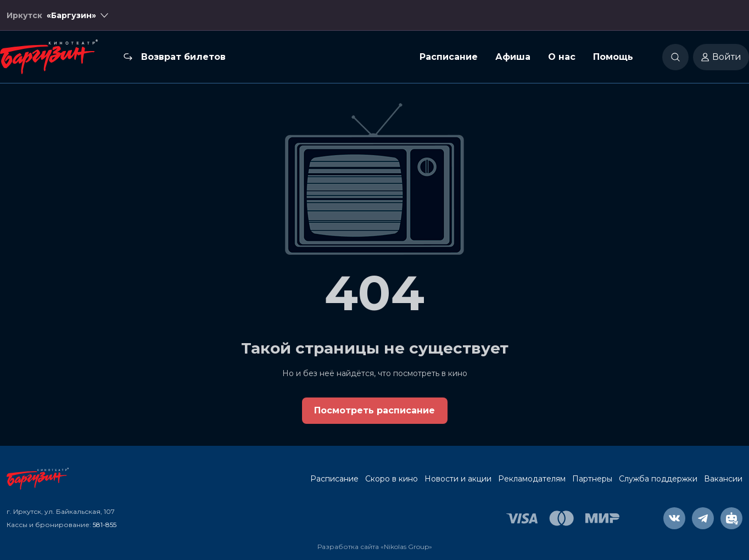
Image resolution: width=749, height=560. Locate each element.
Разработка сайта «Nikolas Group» (375, 547)
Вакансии (723, 479)
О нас (562, 57)
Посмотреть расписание (374, 410)
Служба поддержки (658, 479)
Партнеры (592, 479)
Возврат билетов (183, 57)
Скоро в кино (392, 479)
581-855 (105, 525)
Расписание (449, 57)
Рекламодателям (532, 479)
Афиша (513, 57)
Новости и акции (458, 479)
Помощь (613, 57)
